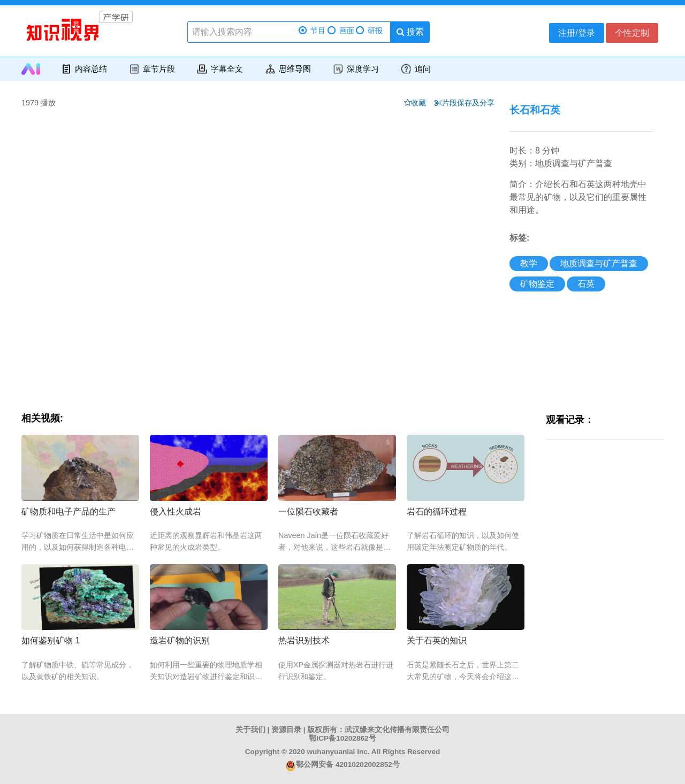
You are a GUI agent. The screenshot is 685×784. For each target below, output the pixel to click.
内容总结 (84, 69)
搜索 (410, 32)
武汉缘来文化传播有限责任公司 (397, 730)
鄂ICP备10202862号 (342, 738)
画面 (341, 31)
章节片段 (152, 69)
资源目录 (286, 730)
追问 (416, 69)
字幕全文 (220, 69)
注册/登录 (576, 33)
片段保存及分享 (470, 103)
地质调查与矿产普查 (599, 263)
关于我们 (250, 730)
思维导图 (288, 69)
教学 (529, 263)
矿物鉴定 (537, 284)
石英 (586, 284)
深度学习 (356, 69)
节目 (312, 31)
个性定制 (632, 33)
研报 (369, 31)
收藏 (422, 103)
